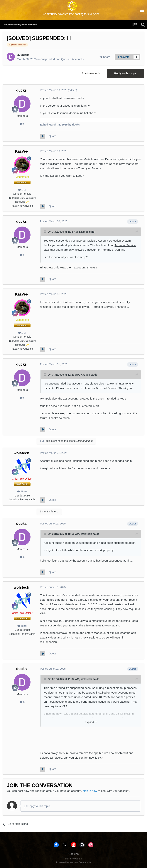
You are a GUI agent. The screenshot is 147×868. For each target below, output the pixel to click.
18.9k (22, 491)
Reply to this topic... (38, 806)
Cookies (74, 854)
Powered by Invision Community (73, 862)
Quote (52, 136)
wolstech (22, 453)
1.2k (22, 190)
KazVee (21, 151)
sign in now (90, 791)
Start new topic (91, 73)
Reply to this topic (125, 73)
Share (105, 57)
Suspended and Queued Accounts (62, 59)
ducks (25, 55)
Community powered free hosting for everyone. (72, 14)
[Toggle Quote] (45, 232)
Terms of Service (108, 164)
